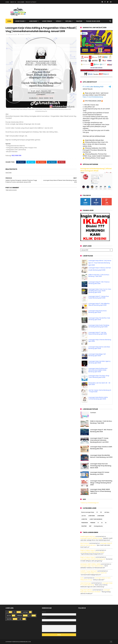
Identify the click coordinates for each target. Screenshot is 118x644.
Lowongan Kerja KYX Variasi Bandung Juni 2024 (100, 473)
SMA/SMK (79, 21)
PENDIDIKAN (85, 523)
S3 (106, 523)
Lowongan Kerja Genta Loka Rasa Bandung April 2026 (99, 348)
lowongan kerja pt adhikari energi (91, 538)
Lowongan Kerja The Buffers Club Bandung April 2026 (99, 319)
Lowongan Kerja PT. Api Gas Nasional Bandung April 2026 (98, 333)
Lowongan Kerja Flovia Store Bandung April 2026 (98, 312)
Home (7, 2)
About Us (13, 2)
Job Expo (107, 512)
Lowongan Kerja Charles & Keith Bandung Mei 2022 (101, 448)
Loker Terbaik (47, 21)
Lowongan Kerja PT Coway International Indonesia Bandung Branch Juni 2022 (99, 440)
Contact (93, 413)
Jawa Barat (33, 21)
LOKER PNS (84, 519)
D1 (97, 512)
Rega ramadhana (86, 590)
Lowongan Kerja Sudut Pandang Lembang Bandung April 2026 (99, 326)
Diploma (69, 21)
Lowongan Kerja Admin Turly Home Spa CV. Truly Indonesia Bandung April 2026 (100, 263)
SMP (90, 526)
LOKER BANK (92, 516)
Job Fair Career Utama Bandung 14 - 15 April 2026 (100, 391)
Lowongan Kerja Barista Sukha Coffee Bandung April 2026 (98, 398)
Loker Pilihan (20, 21)
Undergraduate (98, 526)
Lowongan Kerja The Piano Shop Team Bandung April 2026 (99, 376)
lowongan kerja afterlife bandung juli (93, 559)
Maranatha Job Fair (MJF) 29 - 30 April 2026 (99, 384)
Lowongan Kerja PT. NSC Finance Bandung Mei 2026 (99, 283)
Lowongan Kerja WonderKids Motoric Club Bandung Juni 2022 (101, 456)
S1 (98, 523)
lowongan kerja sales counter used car (93, 573)
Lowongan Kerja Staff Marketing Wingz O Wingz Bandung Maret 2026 (101, 483)
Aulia (82, 578)
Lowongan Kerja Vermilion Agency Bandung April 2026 (99, 362)
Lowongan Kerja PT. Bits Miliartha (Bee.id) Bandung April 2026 (99, 304)
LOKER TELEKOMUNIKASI (96, 519)
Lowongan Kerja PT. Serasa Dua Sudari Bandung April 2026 (99, 297)
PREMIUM (22, 34)
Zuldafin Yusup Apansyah (89, 571)
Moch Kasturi (85, 543)
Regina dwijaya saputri (88, 550)
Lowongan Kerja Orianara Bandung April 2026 (100, 340)
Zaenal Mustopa (86, 583)
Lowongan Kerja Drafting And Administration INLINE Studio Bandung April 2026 (98, 370)
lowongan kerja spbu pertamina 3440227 (95, 591)
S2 (102, 523)
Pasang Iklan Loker (93, 21)
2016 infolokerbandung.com (22, 642)
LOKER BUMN (101, 516)
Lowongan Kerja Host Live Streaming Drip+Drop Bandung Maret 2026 (101, 466)
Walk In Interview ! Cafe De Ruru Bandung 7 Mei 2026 (99, 275)
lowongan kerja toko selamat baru (92, 566)
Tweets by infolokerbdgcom (90, 503)
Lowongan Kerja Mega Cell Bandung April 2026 (97, 355)
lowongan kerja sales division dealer (92, 552)
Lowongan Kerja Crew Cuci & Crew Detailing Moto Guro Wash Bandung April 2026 (100, 291)
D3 (101, 512)
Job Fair (84, 516)
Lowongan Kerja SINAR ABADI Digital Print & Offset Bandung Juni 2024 (100, 491)
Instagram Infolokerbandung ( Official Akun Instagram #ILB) (96, 170)
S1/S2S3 (58, 21)
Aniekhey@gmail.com (88, 536)
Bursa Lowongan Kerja (88, 512)
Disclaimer (21, 2)
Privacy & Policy (31, 2)
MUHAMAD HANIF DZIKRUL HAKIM (90, 564)
